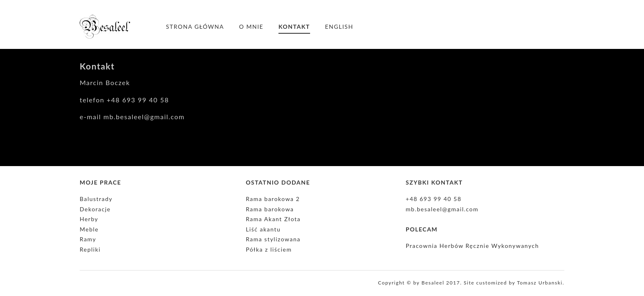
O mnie (251, 27)
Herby (89, 219)
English (339, 27)
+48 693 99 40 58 (434, 199)
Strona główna (195, 27)
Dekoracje (95, 209)
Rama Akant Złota (273, 219)
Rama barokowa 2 (273, 199)
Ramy (88, 239)
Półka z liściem (269, 249)
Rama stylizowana (273, 239)
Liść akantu (263, 229)
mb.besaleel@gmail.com (442, 209)
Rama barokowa (270, 209)
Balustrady (96, 199)
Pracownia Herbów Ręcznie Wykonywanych (472, 246)
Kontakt (294, 27)
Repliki (90, 249)
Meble (89, 229)
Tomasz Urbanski (540, 283)
